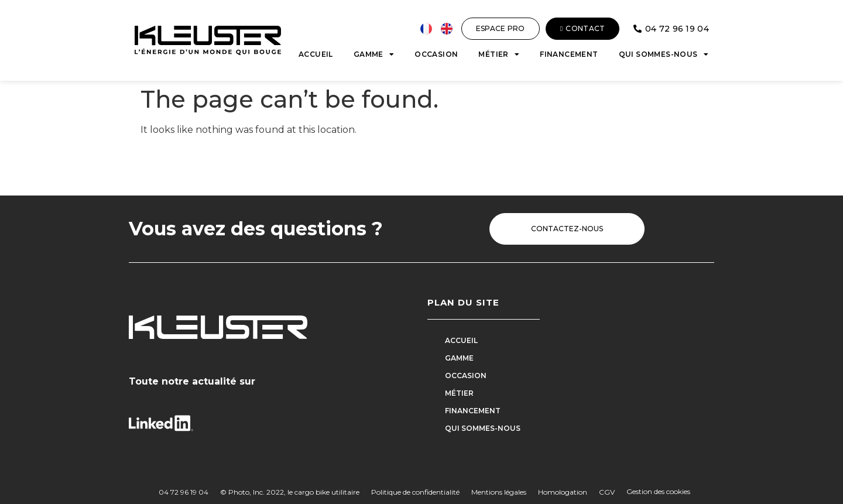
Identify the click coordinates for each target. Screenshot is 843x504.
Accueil (316, 54)
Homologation (563, 492)
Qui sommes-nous (664, 54)
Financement (569, 54)
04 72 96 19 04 (184, 492)
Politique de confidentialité (415, 492)
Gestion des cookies (658, 491)
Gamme (374, 54)
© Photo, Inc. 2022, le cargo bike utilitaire (290, 492)
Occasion (436, 54)
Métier (499, 54)
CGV (607, 492)
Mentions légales (499, 492)
